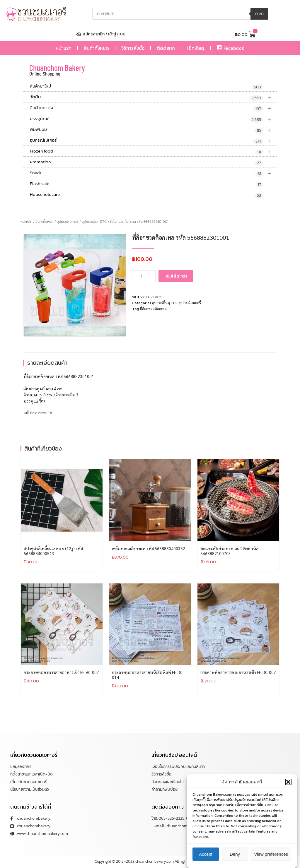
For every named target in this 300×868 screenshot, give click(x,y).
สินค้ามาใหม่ (147, 86)
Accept (206, 858)
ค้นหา (259, 14)
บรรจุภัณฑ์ (153, 119)
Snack (153, 173)
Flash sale (147, 184)
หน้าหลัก (26, 222)
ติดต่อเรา (166, 48)
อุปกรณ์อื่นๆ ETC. (94, 222)
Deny (235, 858)
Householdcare (147, 195)
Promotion (147, 162)
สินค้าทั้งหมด (96, 48)
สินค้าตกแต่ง (153, 108)
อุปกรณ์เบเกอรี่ (153, 140)
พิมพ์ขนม (153, 130)
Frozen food (153, 151)
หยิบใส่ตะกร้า (176, 276)
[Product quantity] (144, 276)
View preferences (271, 858)
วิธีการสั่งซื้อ (133, 48)
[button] (288, 786)
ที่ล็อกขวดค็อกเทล (153, 309)
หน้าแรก (64, 48)
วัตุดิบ (153, 97)
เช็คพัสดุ (196, 48)
